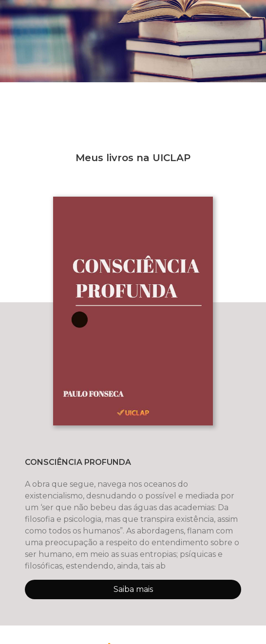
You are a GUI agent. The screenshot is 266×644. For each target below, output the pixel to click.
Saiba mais (133, 589)
